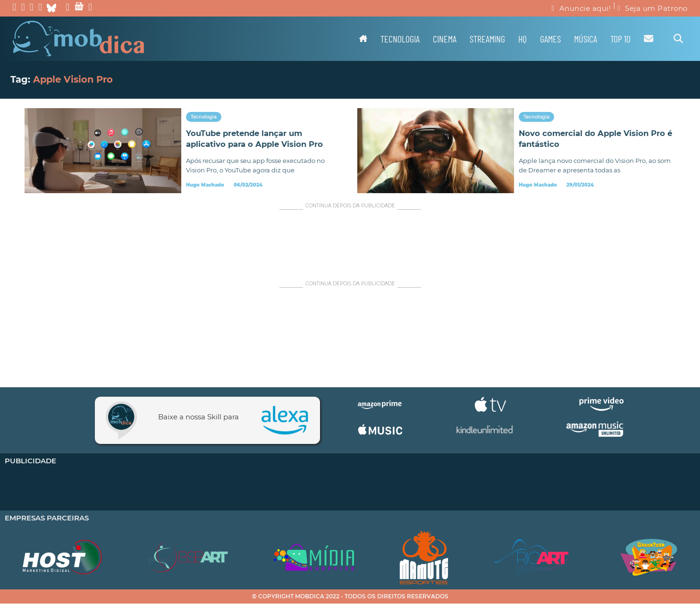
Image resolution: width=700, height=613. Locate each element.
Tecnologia (400, 39)
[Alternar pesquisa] (678, 39)
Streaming (487, 39)
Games (550, 39)
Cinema (445, 39)
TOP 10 (620, 39)
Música (586, 39)
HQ (523, 39)
